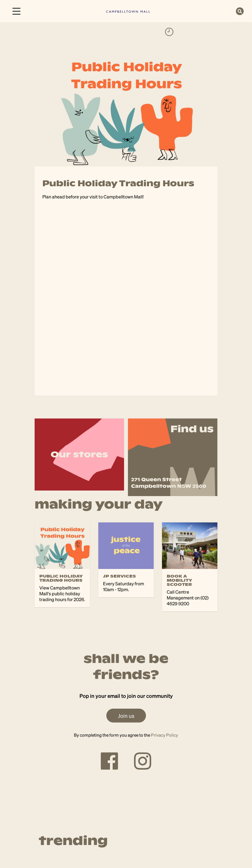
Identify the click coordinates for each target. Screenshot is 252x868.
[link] (128, 11)
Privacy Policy (164, 735)
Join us (126, 716)
